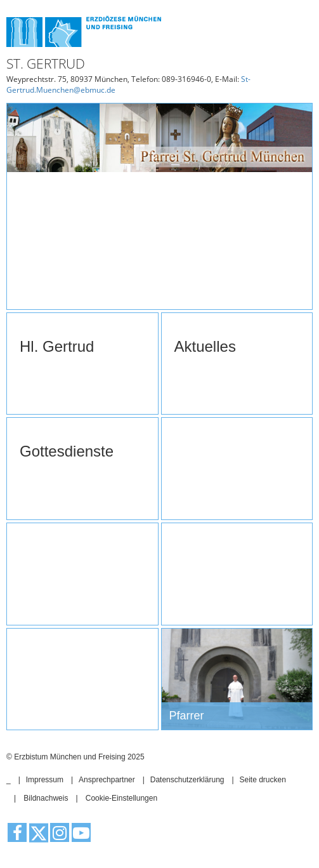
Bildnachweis (46, 798)
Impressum (45, 780)
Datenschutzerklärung (187, 780)
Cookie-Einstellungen (121, 798)
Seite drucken (262, 780)
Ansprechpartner (107, 780)
